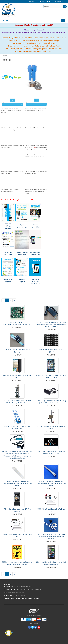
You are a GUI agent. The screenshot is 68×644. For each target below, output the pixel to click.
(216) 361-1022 (28, 589)
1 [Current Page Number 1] (8, 301)
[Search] (51, 7)
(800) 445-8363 (15, 589)
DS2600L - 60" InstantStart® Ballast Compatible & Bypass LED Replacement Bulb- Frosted (51, 484)
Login (50, 1)
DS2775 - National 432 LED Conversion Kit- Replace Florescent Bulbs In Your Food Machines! (51, 537)
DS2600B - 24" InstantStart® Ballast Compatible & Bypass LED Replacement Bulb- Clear (17, 484)
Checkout (41, 1)
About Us (18, 599)
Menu (5, 20)
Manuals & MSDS (10, 599)
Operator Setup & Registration (35, 254)
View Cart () (59, 1)
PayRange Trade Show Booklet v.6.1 (35, 282)
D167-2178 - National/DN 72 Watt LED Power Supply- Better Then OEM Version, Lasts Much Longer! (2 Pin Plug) (51, 324)
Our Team (24, 599)
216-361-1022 (31, 2)
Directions (36, 599)
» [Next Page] (15, 301)
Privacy (30, 599)
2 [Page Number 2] (11, 300)
